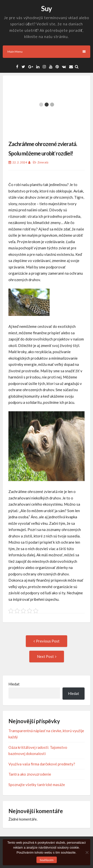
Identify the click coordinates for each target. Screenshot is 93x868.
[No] (87, 852)
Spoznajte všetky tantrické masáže (37, 785)
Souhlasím (47, 860)
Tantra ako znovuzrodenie (30, 774)
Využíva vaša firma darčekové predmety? (42, 764)
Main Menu (46, 52)
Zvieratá (43, 162)
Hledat (14, 684)
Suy (46, 8)
